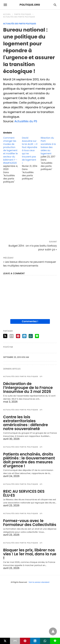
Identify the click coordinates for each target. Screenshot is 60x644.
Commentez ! (30, 321)
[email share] (12, 336)
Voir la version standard (39, 582)
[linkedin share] (24, 336)
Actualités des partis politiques (19, 17)
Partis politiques (23, 14)
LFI (41, 376)
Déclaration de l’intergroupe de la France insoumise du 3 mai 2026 (28, 388)
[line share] (37, 336)
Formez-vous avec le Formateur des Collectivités (30, 523)
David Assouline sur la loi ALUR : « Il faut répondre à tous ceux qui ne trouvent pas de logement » (30, 150)
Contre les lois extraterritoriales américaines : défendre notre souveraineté (25, 423)
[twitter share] (5, 336)
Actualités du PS (26, 121)
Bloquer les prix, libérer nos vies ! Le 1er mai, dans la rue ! (30, 554)
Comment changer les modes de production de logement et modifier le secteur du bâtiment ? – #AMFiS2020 (10, 150)
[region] (30, 213)
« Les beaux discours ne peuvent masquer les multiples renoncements (30, 264)
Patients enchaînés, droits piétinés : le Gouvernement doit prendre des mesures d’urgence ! (29, 460)
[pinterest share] (18, 336)
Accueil (7, 14)
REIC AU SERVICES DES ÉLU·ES (24, 493)
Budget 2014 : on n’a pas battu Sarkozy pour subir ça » (33, 248)
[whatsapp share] (31, 336)
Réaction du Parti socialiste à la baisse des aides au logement (48, 146)
